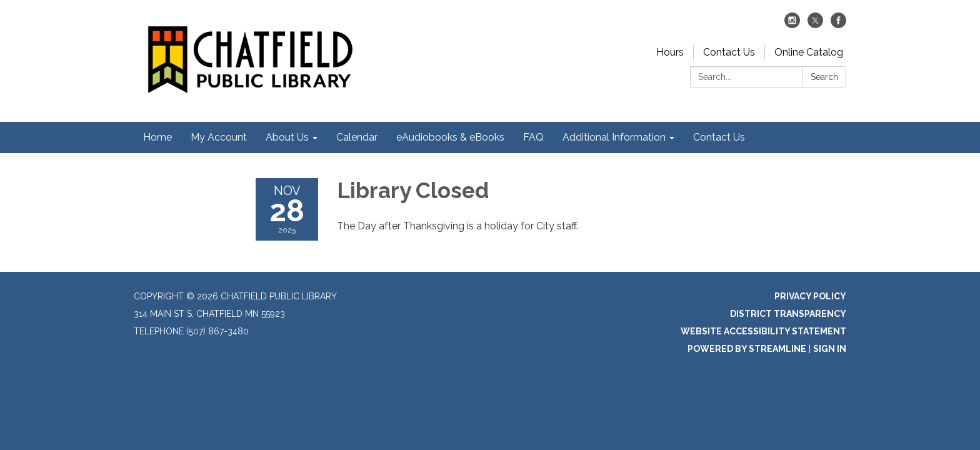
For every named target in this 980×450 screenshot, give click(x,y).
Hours (670, 52)
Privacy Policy (810, 296)
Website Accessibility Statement (763, 331)
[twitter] (815, 25)
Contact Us (729, 52)
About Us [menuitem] (287, 137)
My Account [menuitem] (219, 137)
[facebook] (838, 25)
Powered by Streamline (747, 349)
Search (824, 77)
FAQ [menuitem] (533, 137)
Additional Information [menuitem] (614, 137)
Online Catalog (809, 52)
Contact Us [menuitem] (719, 137)
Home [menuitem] (157, 137)
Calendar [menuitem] (357, 137)
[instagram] (792, 25)
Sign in (830, 349)
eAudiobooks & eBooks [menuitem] (450, 137)
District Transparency (788, 314)
